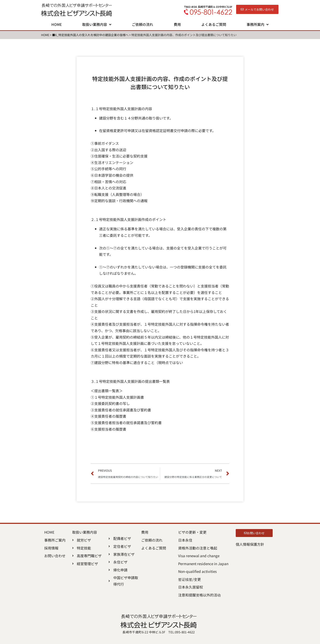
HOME (57, 24)
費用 (177, 24)
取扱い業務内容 (97, 25)
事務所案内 (258, 25)
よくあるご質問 (214, 24)
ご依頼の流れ (142, 24)
